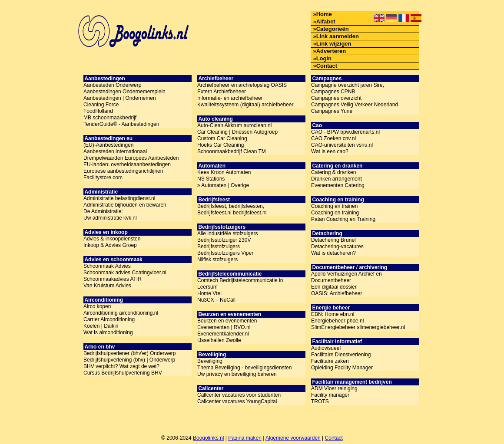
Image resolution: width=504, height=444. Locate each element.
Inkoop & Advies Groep (110, 245)
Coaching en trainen (334, 206)
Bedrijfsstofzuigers (219, 247)
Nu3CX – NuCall (216, 300)
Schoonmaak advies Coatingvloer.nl (125, 273)
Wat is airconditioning (108, 332)
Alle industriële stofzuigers (227, 234)
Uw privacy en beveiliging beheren (237, 374)
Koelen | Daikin (101, 326)
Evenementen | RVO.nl (224, 327)
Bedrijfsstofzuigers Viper (225, 253)
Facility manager (330, 395)
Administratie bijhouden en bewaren (125, 205)
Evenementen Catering (338, 185)
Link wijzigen (334, 44)
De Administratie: (103, 211)
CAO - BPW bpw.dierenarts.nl (345, 132)
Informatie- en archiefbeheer (230, 98)
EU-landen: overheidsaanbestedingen (127, 164)
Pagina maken (245, 438)
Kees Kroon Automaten (224, 172)
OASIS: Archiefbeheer (337, 293)
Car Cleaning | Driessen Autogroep (237, 132)
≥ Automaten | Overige (223, 185)
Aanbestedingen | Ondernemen (120, 98)
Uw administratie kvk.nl (110, 218)
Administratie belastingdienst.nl (119, 198)
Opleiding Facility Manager (342, 368)
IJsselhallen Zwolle (219, 340)
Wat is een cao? (330, 151)
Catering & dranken (333, 172)
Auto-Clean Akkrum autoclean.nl (234, 125)
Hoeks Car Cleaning (220, 145)
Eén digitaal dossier (334, 287)
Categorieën (333, 29)
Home (324, 14)
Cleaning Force (101, 105)
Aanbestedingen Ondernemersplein (124, 92)
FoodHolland (98, 111)
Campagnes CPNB (333, 92)
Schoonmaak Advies (107, 266)
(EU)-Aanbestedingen (108, 145)
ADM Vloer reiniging (334, 388)
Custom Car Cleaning (222, 138)
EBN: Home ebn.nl (333, 314)
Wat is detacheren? (333, 253)
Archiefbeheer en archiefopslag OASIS (242, 85)
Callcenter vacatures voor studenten (239, 395)
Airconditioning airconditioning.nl (121, 313)
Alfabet (326, 21)
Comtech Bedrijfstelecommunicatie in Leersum (240, 284)
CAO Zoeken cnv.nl (333, 138)
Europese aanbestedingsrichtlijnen (123, 171)
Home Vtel (209, 293)
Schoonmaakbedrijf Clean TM (232, 151)
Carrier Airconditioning (109, 319)
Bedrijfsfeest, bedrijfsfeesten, (231, 206)
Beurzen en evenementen (227, 321)
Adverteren (331, 51)
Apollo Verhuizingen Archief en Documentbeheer (346, 277)
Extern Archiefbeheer (222, 92)
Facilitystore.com (103, 178)
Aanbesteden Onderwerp (112, 85)
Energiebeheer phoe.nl (337, 321)
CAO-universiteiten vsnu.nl (342, 145)
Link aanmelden (338, 36)
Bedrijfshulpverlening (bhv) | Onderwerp (129, 360)
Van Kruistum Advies (107, 286)
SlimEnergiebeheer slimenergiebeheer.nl (358, 327)
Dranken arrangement (337, 179)
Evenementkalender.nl (223, 334)
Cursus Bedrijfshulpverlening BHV (123, 373)
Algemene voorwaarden (293, 438)
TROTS (320, 401)
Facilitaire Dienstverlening (341, 355)
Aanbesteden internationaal (115, 151)
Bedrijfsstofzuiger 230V (224, 240)
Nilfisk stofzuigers (217, 260)
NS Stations (211, 179)
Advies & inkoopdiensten (112, 239)
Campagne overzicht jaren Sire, (348, 85)
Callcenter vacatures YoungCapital (237, 401)
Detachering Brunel (333, 240)
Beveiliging (210, 361)
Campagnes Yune (332, 111)
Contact (327, 66)
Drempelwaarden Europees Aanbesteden (131, 158)
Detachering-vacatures (337, 247)
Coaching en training (335, 213)
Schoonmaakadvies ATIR (113, 279)
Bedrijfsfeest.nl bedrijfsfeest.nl (232, 213)
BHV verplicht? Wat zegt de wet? (121, 366)
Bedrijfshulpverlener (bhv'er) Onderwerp (129, 353)
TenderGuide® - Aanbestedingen (121, 124)
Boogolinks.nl (208, 438)
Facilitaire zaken (330, 361)
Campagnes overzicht (336, 98)
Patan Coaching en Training (343, 219)
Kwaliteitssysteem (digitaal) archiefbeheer (245, 105)
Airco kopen (97, 306)
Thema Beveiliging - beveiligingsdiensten (244, 368)
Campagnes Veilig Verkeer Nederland (355, 105)
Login (324, 58)
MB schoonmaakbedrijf (110, 118)
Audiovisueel (326, 348)
